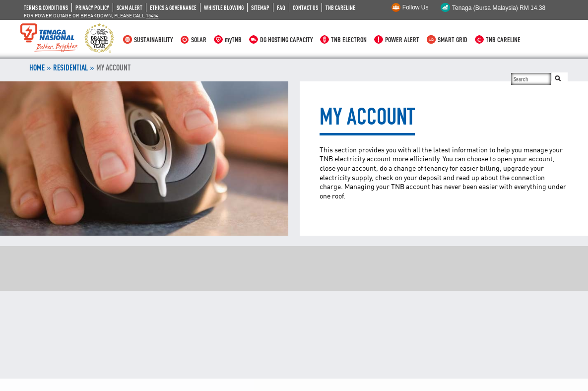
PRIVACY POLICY (92, 7)
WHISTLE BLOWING (224, 7)
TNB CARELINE (340, 7)
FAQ (281, 7)
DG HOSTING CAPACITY (286, 39)
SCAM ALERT (130, 7)
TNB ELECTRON (349, 39)
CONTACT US (305, 7)
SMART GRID (453, 39)
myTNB (233, 39)
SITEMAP (260, 7)
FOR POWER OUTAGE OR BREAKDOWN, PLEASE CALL (91, 15)
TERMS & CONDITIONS (46, 7)
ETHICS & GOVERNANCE (173, 7)
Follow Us (416, 7)
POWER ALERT (402, 39)
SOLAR (199, 39)
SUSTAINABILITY (153, 39)
